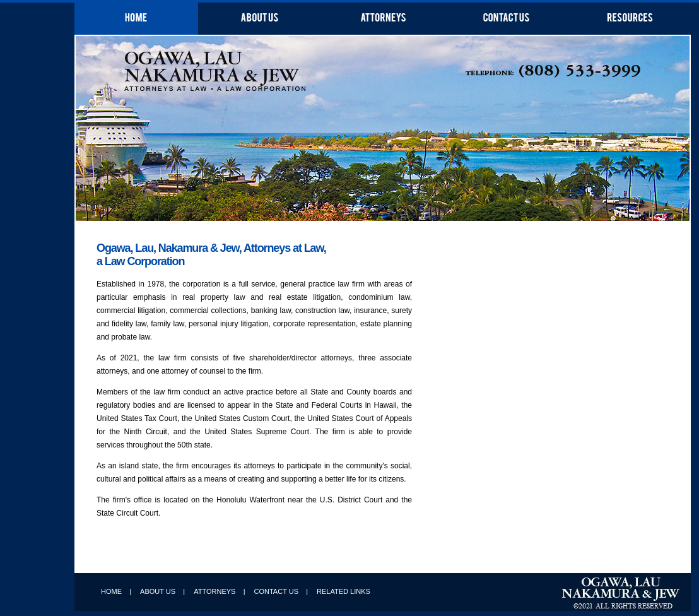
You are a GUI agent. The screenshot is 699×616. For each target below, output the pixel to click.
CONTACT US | (281, 591)
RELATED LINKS (344, 591)
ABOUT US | (162, 591)
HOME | (116, 591)
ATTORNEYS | (219, 591)
